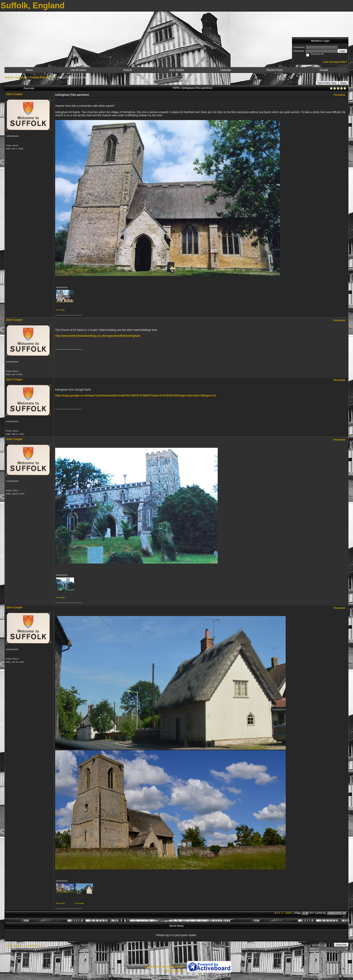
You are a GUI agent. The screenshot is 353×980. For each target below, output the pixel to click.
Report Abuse (174, 971)
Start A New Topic (327, 83)
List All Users (78, 70)
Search (127, 70)
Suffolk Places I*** (41, 77)
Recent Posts (275, 70)
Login (342, 51)
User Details (176, 70)
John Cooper (14, 94)
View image (60, 310)
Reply (344, 83)
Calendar (226, 70)
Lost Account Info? (335, 62)
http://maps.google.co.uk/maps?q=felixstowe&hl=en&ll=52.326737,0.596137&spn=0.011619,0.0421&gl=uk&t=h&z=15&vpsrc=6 (135, 396)
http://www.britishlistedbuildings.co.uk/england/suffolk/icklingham (98, 336)
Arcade (324, 70)
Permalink (339, 95)
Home (29, 70)
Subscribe (341, 945)
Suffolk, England (15, 77)
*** (344, 917)
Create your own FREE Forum (164, 967)
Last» (289, 913)
